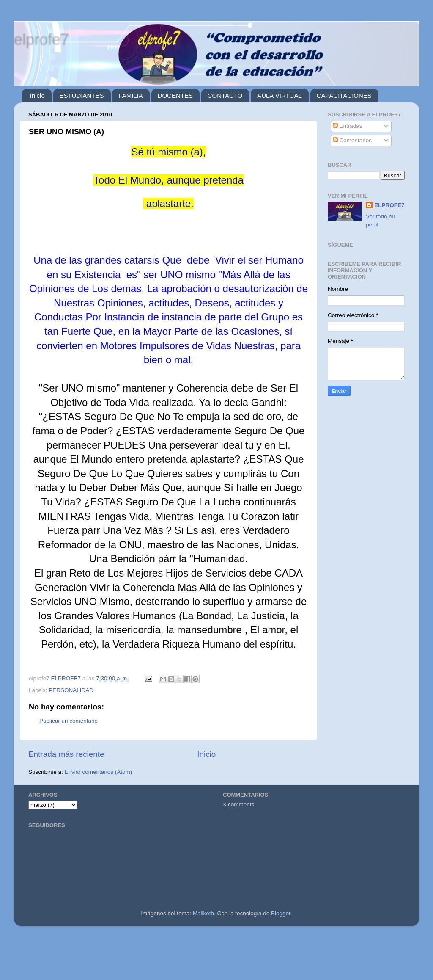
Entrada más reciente (66, 754)
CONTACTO (225, 95)
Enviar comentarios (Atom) (99, 772)
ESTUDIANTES (82, 95)
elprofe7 (41, 39)
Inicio (37, 95)
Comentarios (352, 140)
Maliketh (203, 913)
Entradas (348, 126)
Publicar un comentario (69, 721)
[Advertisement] (216, 957)
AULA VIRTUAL (280, 95)
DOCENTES (175, 95)
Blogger (281, 913)
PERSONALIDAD (71, 690)
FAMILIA (131, 95)
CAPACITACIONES (344, 95)
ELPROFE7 (389, 205)
